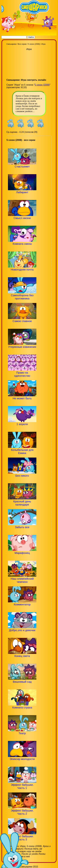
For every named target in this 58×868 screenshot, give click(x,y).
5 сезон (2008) (42, 85)
